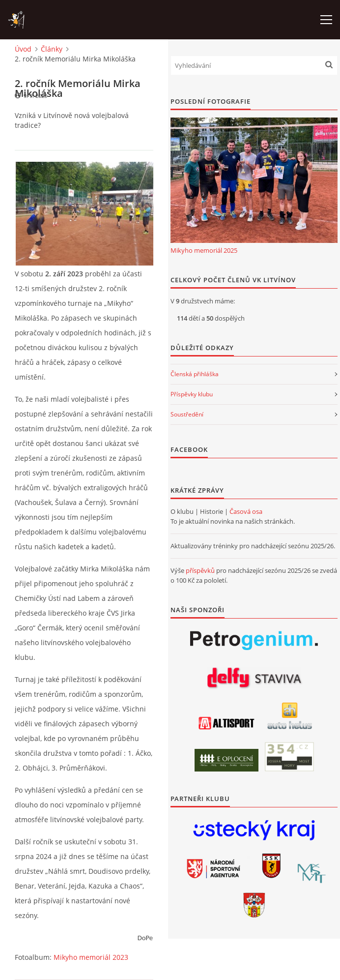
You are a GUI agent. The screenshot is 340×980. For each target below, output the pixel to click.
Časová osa (246, 511)
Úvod (23, 49)
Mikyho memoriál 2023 (91, 957)
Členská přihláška (195, 374)
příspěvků (200, 570)
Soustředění (187, 414)
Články (52, 49)
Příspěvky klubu (192, 394)
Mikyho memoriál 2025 (204, 250)
